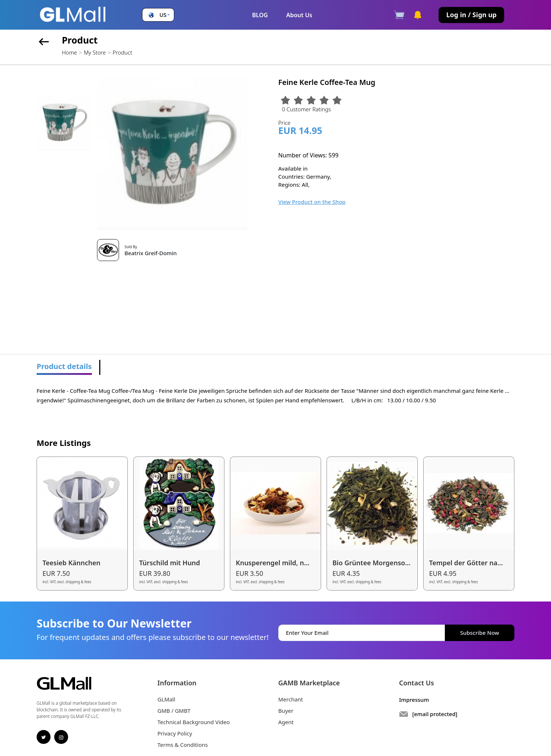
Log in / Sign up (471, 15)
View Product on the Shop (312, 202)
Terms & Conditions (183, 745)
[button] (158, 15)
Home (69, 52)
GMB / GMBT (174, 711)
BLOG (260, 15)
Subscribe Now (480, 633)
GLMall (166, 699)
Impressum (414, 700)
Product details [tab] (64, 366)
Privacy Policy (175, 733)
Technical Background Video (194, 722)
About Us (299, 15)
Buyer (286, 711)
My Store (95, 52)
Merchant (291, 699)
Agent (286, 722)
